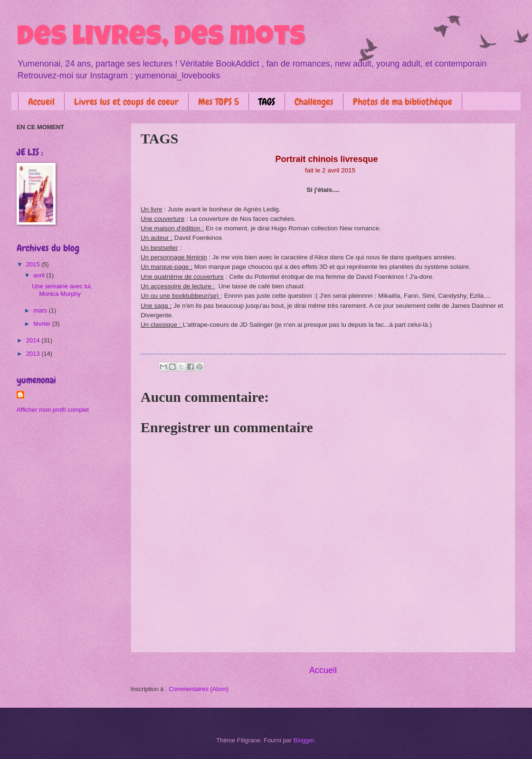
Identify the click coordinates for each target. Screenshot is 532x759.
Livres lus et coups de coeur (126, 102)
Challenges (314, 102)
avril (40, 275)
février (43, 324)
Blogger (304, 740)
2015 (34, 264)
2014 (34, 340)
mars (41, 310)
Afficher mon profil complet (53, 410)
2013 (34, 354)
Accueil (41, 102)
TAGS (267, 102)
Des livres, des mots (161, 39)
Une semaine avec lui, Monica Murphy (62, 290)
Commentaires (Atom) (199, 689)
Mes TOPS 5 (218, 102)
